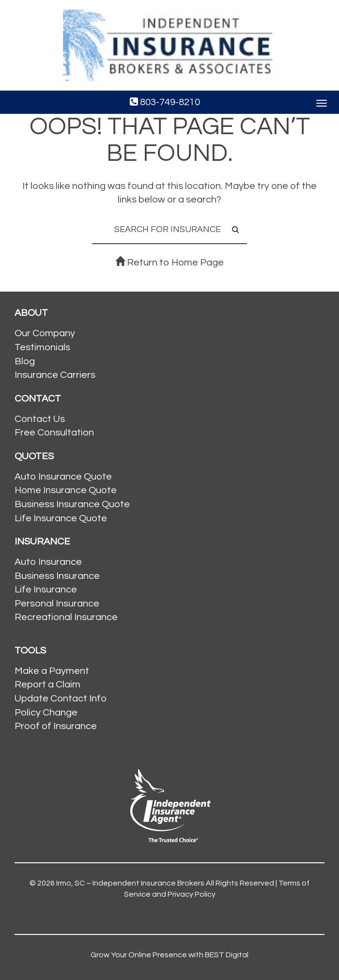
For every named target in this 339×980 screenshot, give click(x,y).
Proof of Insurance (56, 726)
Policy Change (46, 713)
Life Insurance (46, 590)
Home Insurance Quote (66, 490)
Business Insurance (57, 576)
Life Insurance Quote (61, 518)
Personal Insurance (57, 604)
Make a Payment (52, 671)
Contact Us (40, 419)
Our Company (45, 333)
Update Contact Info (61, 699)
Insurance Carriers (55, 375)
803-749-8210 (165, 102)
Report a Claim (47, 684)
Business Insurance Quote (72, 504)
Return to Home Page (169, 263)
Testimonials (42, 347)
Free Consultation (54, 433)
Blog (25, 361)
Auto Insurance (48, 562)
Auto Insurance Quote (63, 477)
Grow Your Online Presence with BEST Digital (169, 955)
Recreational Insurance (66, 617)
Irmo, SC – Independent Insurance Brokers (130, 883)
